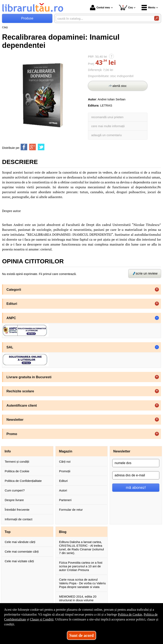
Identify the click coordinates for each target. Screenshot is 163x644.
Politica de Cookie (17, 471)
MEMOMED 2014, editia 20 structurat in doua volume (78, 598)
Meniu (148, 8)
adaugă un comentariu (106, 135)
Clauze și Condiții (42, 619)
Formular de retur (71, 510)
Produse (27, 18)
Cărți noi (65, 462)
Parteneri (65, 500)
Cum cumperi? (15, 490)
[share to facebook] (24, 147)
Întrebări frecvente (17, 510)
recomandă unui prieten (107, 117)
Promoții (65, 471)
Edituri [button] (12, 304)
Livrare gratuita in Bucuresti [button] (29, 377)
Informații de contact (19, 519)
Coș (126, 7)
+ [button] (157, 289)
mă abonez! (136, 487)
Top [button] (8, 532)
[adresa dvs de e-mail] (136, 475)
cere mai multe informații (108, 126)
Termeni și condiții (17, 462)
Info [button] (8, 451)
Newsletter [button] (15, 420)
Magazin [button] (66, 451)
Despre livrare (14, 500)
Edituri (64, 481)
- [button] (157, 318)
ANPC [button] (11, 318)
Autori (63, 490)
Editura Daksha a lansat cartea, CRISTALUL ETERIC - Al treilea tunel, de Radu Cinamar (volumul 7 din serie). (81, 547)
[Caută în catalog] (157, 18)
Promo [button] (12, 434)
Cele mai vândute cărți (20, 542)
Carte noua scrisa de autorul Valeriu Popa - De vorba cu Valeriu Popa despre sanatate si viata (83, 583)
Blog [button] (63, 532)
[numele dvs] (136, 463)
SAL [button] (10, 347)
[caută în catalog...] (103, 19)
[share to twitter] (41, 147)
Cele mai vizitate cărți (19, 561)
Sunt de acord (81, 635)
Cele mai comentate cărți (22, 551)
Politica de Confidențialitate (23, 481)
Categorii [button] (14, 289)
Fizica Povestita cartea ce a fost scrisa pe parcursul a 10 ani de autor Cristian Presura (81, 566)
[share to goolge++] (33, 147)
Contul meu (100, 8)
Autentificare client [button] (22, 405)
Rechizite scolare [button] (20, 391)
